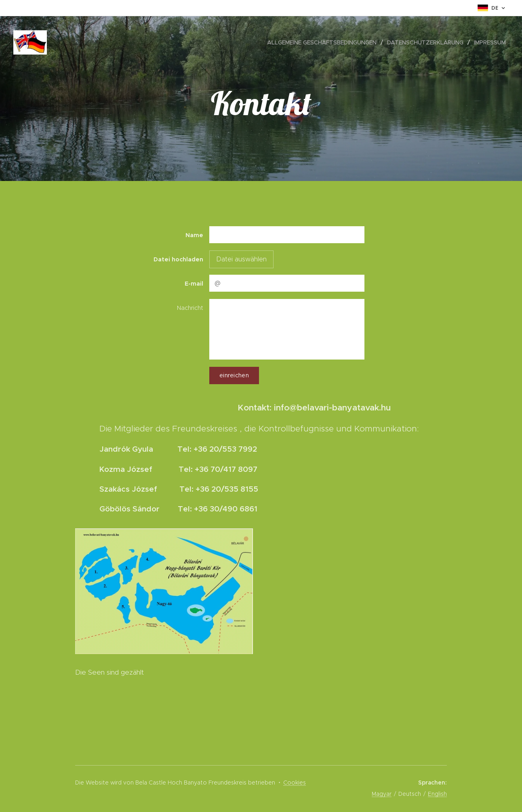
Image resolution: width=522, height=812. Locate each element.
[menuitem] (324, 42)
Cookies (295, 783)
